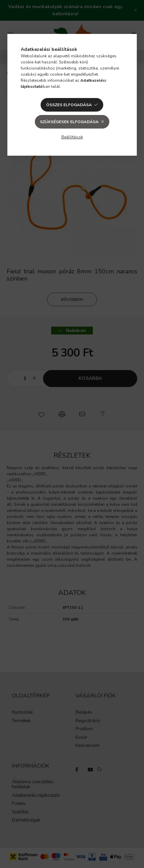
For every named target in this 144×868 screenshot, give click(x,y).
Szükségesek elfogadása (69, 122)
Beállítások (72, 137)
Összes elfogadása (69, 105)
